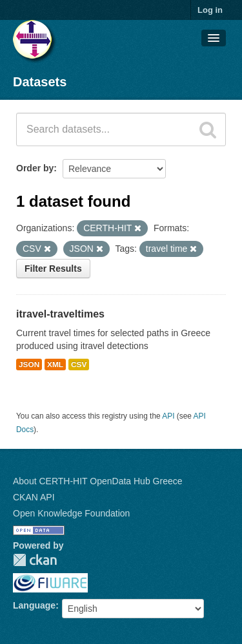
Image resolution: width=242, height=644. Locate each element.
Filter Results (53, 269)
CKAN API (34, 497)
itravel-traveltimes (60, 314)
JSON (29, 365)
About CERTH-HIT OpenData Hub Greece (98, 481)
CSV (79, 365)
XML (55, 365)
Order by (35, 168)
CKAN (35, 560)
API (168, 416)
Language (34, 605)
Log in (210, 10)
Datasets (40, 82)
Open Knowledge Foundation (71, 513)
